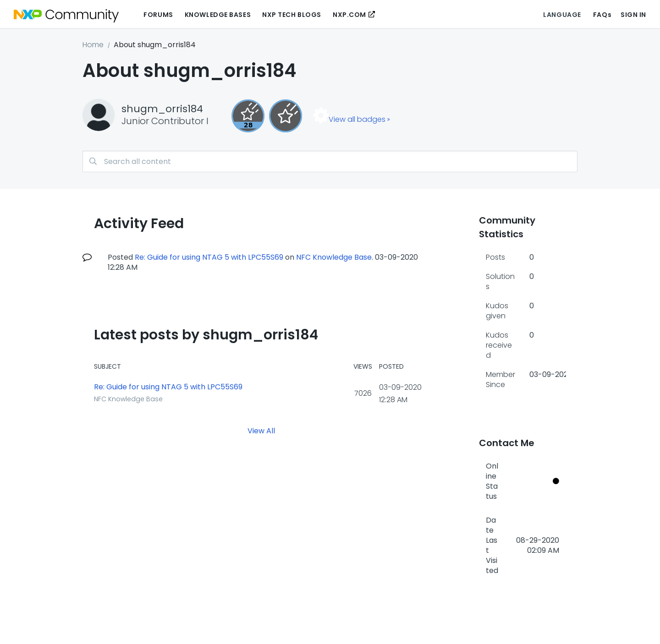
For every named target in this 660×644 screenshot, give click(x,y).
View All (261, 430)
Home (93, 45)
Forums (158, 15)
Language (562, 15)
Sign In (633, 15)
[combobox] (330, 161)
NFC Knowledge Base (334, 257)
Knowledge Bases (218, 15)
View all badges (357, 119)
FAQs (602, 15)
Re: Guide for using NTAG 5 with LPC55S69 (209, 257)
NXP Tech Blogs (292, 15)
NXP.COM (349, 15)
